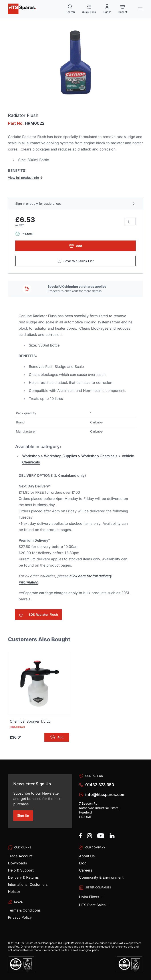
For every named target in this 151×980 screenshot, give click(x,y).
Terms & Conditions (24, 910)
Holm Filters (90, 897)
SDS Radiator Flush (38, 615)
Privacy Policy (20, 917)
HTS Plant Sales (93, 905)
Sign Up (25, 816)
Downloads (17, 863)
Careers (86, 870)
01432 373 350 (100, 785)
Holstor (14, 892)
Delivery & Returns (23, 877)
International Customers (28, 884)
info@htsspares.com (105, 795)
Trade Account (20, 856)
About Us (87, 856)
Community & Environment (101, 877)
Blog (83, 863)
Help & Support (21, 870)
